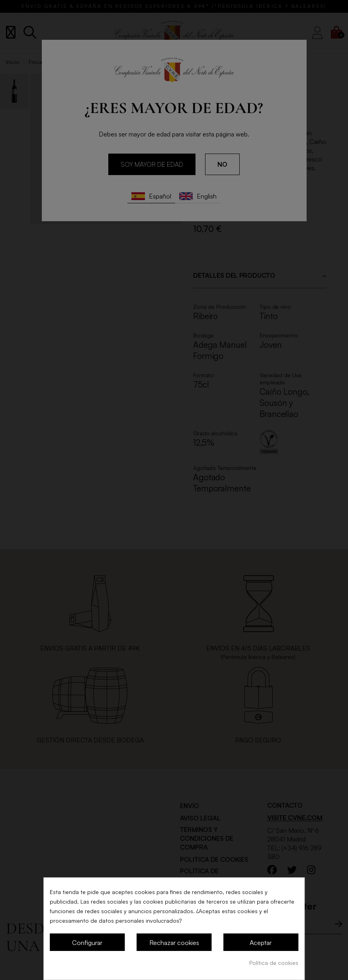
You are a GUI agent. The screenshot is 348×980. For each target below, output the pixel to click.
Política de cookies (274, 963)
